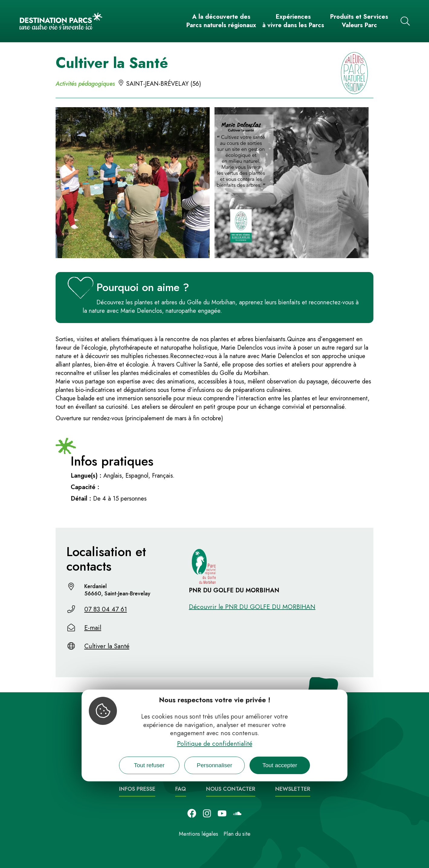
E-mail (93, 628)
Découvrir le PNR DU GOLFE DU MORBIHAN (252, 607)
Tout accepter (280, 765)
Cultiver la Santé (107, 646)
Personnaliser (214, 765)
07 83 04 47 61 (106, 609)
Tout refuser (149, 765)
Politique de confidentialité (215, 744)
